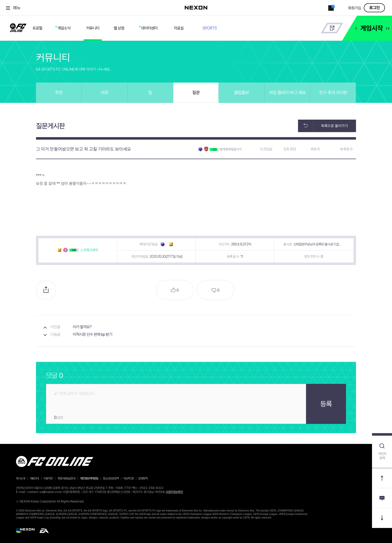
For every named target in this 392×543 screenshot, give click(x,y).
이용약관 (48, 478)
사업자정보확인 (174, 492)
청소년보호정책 (111, 478)
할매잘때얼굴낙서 (231, 149)
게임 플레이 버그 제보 (287, 92)
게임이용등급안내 (66, 478)
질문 (196, 92)
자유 (104, 92)
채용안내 (34, 478)
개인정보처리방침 (89, 478)
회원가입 (354, 8)
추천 (59, 92)
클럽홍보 (241, 92)
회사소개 (20, 478)
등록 (326, 404)
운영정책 (143, 478)
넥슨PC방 (128, 478)
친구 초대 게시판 (333, 92)
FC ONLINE (18, 27)
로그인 (374, 8)
